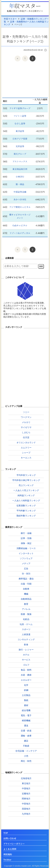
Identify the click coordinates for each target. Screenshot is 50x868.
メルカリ (26, 422)
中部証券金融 (20, 192)
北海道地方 (26, 778)
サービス (26, 660)
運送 (26, 726)
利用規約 (8, 854)
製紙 (26, 700)
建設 (26, 741)
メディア (26, 564)
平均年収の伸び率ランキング (26, 480)
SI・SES (26, 574)
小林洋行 (20, 177)
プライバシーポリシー (14, 844)
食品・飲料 (26, 670)
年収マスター (25, 6)
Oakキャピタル (20, 225)
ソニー (26, 412)
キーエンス (26, 458)
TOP (6, 833)
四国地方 (26, 809)
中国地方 (26, 789)
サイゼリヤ (26, 427)
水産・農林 (26, 675)
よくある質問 (10, 849)
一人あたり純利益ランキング (26, 501)
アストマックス (20, 161)
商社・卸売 (26, 761)
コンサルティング (26, 640)
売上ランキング (26, 485)
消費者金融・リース (26, 548)
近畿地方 (26, 794)
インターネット (26, 553)
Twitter (7, 860)
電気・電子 (26, 715)
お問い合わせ (10, 838)
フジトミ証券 (20, 116)
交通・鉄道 (26, 731)
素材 (26, 705)
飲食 (26, 645)
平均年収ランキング (26, 475)
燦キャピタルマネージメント (20, 216)
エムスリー (26, 448)
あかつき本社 (20, 199)
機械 (26, 594)
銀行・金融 (26, 533)
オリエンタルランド (26, 443)
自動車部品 (26, 599)
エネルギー (26, 680)
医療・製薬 (26, 614)
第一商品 (20, 184)
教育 (26, 604)
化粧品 (26, 619)
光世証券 (20, 146)
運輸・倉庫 (26, 736)
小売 (26, 756)
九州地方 (26, 814)
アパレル (26, 609)
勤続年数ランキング (26, 516)
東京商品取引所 (20, 169)
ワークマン (26, 417)
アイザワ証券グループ (20, 108)
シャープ (26, 453)
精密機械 (26, 721)
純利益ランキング (26, 495)
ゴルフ (26, 665)
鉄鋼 (26, 690)
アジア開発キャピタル (20, 207)
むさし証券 (20, 123)
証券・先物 (26, 538)
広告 (26, 569)
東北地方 (26, 783)
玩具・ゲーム (26, 624)
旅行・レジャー (26, 650)
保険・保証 (26, 543)
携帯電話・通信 (26, 579)
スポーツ (26, 629)
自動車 (26, 589)
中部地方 (26, 804)
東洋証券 (20, 131)
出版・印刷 (26, 584)
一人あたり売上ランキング (26, 490)
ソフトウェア (26, 558)
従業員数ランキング (26, 506)
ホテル (26, 655)
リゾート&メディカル (20, 233)
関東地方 (26, 799)
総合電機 (26, 710)
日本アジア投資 (20, 139)
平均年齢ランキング (26, 511)
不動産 (26, 746)
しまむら (26, 432)
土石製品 (26, 695)
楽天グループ (20, 154)
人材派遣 (26, 634)
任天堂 (26, 437)
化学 (26, 685)
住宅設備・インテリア (26, 751)
